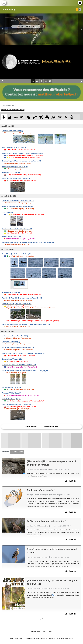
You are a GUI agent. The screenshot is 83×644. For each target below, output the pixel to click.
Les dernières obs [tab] (8, 105)
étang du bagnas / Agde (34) (12, 387)
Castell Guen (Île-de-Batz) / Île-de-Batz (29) (16, 254)
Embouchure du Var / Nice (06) (12, 131)
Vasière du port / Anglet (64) (11, 399)
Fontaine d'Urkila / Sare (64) (11, 393)
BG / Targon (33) (7, 212)
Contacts (44, 632)
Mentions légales (36, 632)
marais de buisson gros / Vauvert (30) (15, 167)
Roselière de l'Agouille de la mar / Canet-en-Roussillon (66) (22, 298)
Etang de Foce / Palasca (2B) (12, 359)
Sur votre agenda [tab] (17, 452)
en (80, 10)
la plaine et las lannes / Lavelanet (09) (15, 336)
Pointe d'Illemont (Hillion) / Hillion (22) (15, 147)
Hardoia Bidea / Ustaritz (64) (12, 237)
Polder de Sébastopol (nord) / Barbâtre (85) (17, 178)
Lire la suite (72, 481)
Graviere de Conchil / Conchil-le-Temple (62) (17, 229)
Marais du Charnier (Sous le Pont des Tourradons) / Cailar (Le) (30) (25, 371)
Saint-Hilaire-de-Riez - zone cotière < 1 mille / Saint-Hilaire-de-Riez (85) (26, 324)
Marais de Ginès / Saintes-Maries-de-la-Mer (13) (18, 201)
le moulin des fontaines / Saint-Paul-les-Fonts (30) (19, 365)
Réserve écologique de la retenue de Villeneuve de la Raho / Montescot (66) (28, 242)
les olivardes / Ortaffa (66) (11, 173)
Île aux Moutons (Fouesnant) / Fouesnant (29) (17, 207)
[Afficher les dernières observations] (12, 110)
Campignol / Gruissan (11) (11, 342)
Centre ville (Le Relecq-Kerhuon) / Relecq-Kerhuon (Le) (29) (22, 153)
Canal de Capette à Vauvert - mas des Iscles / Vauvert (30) (22, 161)
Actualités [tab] (5, 452)
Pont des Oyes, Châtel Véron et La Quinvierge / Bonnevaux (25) (24, 353)
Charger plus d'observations (41, 426)
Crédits (50, 632)
